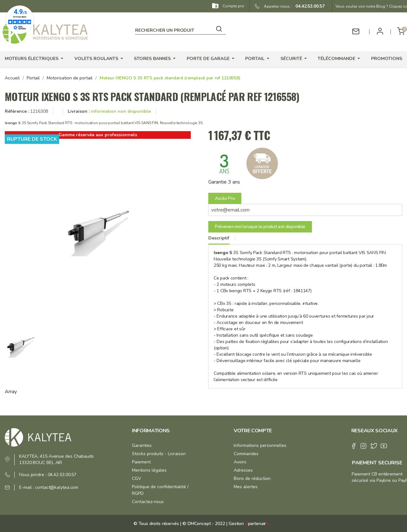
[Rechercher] (180, 29)
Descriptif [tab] (219, 238)
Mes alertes (246, 487)
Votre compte (253, 431)
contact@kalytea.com (57, 487)
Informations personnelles (260, 445)
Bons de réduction (252, 478)
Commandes (246, 454)
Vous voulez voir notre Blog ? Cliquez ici (371, 6)
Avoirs (240, 462)
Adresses (243, 470)
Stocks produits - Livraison (159, 454)
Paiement (141, 462)
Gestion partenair (249, 524)
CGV (137, 478)
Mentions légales (149, 470)
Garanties (142, 445)
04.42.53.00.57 (308, 6)
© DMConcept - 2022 (203, 524)
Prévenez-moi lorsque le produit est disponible (260, 227)
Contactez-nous (148, 502)
